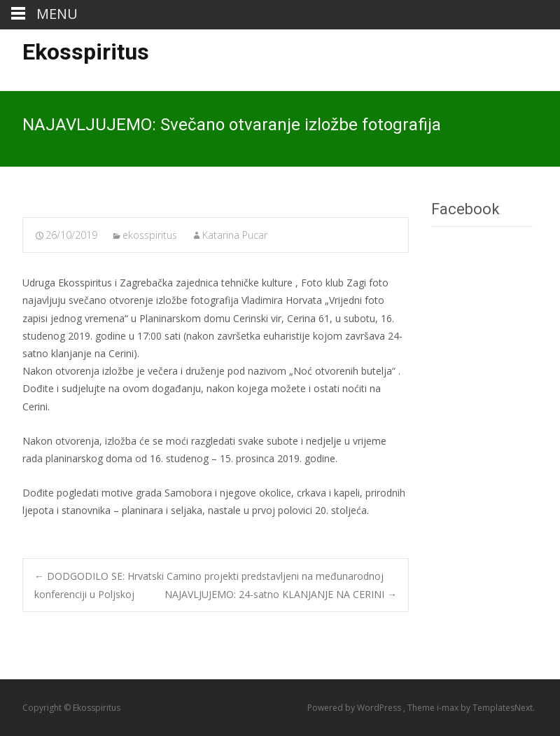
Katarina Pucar (235, 235)
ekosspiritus (150, 235)
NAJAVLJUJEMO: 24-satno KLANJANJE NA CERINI (281, 594)
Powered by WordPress (355, 708)
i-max (449, 708)
